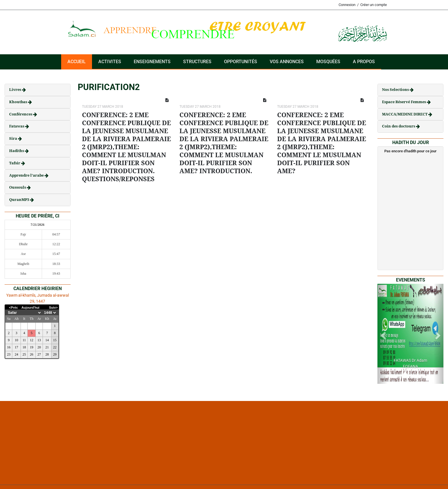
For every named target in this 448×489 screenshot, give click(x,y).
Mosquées (328, 62)
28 (47, 354)
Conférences (21, 114)
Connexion (347, 5)
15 (55, 340)
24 (17, 354)
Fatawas (17, 126)
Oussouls (18, 187)
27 (39, 354)
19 (32, 347)
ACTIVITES (110, 62)
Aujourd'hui (30, 308)
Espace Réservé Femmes (404, 102)
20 (39, 347)
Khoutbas (19, 102)
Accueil (77, 62)
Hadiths (17, 151)
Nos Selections (396, 90)
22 (55, 347)
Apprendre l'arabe (27, 175)
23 (9, 354)
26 (32, 354)
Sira (14, 138)
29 (55, 354)
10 (17, 340)
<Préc (13, 308)
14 (47, 340)
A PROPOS (364, 62)
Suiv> (53, 308)
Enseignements (152, 62)
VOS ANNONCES (287, 62)
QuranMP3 (20, 200)
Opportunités (241, 62)
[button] (382, 334)
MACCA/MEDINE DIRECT (405, 114)
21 (47, 347)
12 (32, 340)
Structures (197, 62)
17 (17, 347)
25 (24, 354)
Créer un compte (374, 5)
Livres (16, 90)
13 (39, 340)
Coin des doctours (399, 126)
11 (24, 340)
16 (9, 347)
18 (24, 347)
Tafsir (15, 163)
